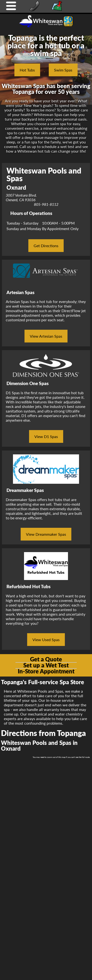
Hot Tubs (27, 70)
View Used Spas (46, 640)
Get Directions (46, 246)
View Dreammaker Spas (46, 534)
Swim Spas (63, 70)
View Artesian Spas (46, 336)
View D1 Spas (46, 436)
